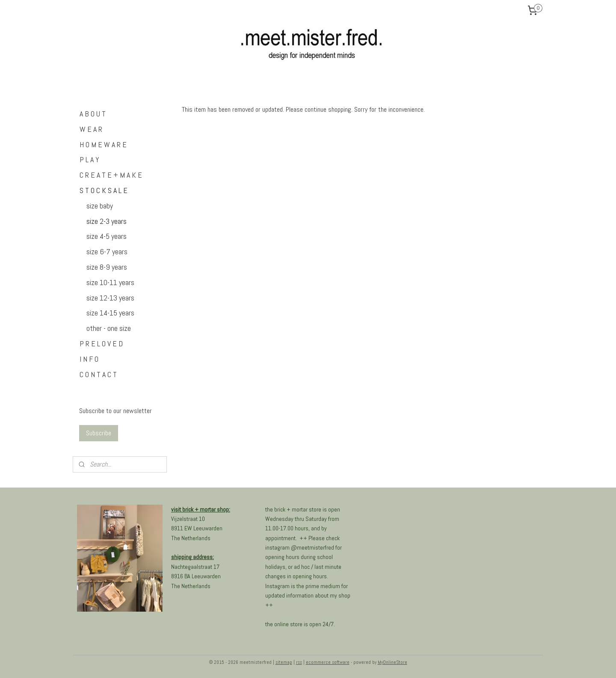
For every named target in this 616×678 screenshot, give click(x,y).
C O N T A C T (98, 374)
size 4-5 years (107, 236)
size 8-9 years (107, 267)
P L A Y (89, 159)
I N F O (89, 359)
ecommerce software (328, 662)
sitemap (284, 662)
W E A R (91, 129)
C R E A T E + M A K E (111, 175)
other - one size (109, 328)
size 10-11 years (110, 282)
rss (299, 662)
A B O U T (93, 114)
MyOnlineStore (392, 662)
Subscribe (99, 433)
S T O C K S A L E (104, 190)
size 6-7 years (107, 251)
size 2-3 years (107, 221)
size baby (100, 206)
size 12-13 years (110, 298)
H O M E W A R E (103, 144)
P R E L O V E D (101, 343)
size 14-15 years (110, 313)
